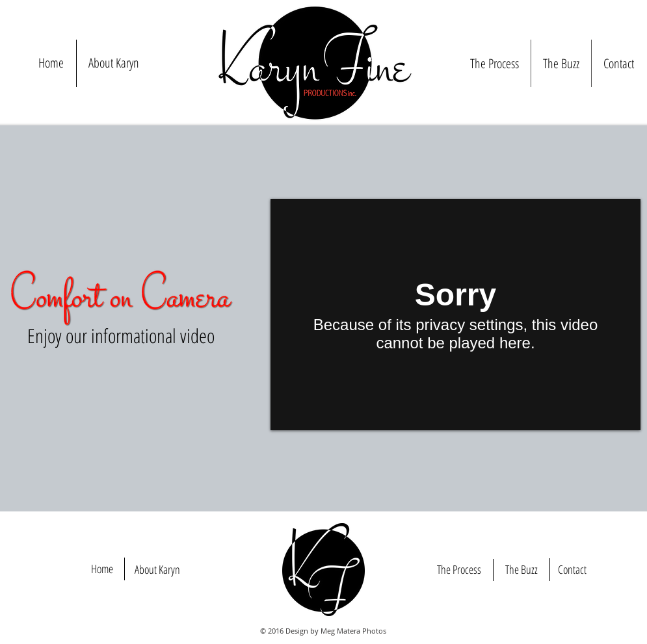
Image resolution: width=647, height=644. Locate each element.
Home (51, 63)
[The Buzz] (522, 570)
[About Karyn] (158, 570)
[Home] (102, 569)
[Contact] (572, 570)
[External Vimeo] (456, 315)
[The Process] (459, 570)
